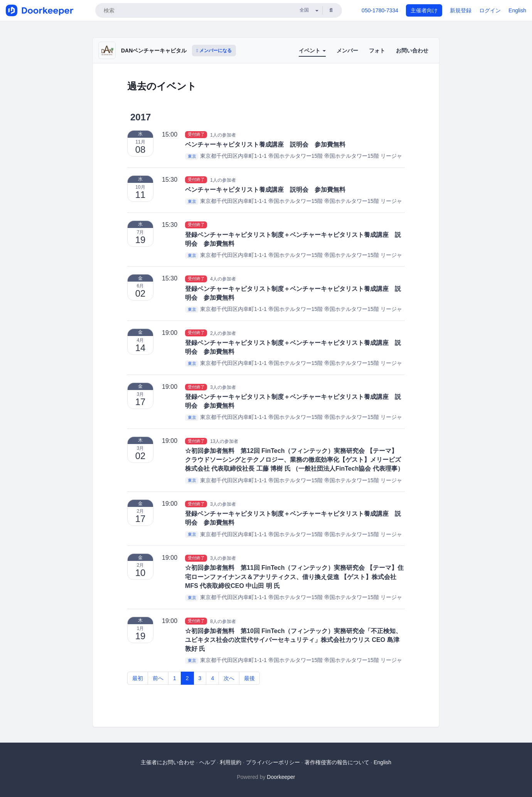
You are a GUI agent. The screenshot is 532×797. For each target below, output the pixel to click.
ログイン (490, 10)
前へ (158, 678)
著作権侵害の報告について (337, 762)
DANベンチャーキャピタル (154, 51)
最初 (138, 678)
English (517, 10)
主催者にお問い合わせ (168, 762)
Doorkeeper (281, 777)
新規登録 (461, 10)
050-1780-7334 (380, 10)
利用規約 (231, 762)
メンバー (347, 51)
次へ (229, 678)
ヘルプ (207, 762)
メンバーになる (214, 51)
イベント (312, 51)
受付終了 (196, 135)
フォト (377, 51)
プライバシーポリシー (273, 762)
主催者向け (424, 10)
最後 (249, 678)
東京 (192, 156)
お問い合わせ (412, 51)
